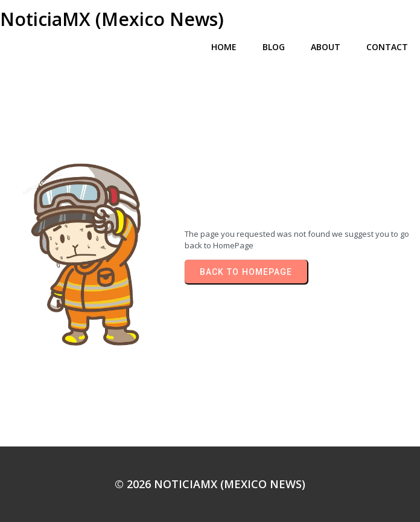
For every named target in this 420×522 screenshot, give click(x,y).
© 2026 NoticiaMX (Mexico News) (210, 484)
